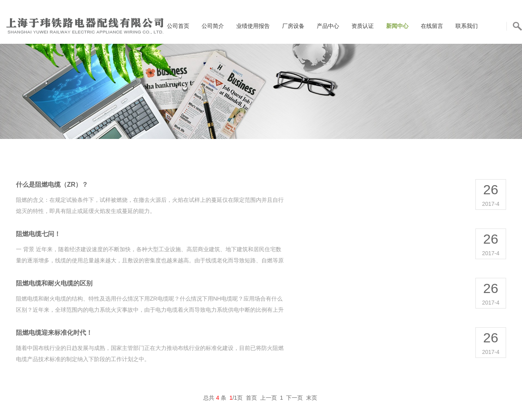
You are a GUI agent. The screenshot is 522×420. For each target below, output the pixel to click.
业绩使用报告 (253, 26)
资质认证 (363, 26)
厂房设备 (293, 26)
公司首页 (178, 26)
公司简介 (213, 26)
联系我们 (467, 26)
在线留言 (432, 26)
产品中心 (328, 26)
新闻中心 (397, 26)
